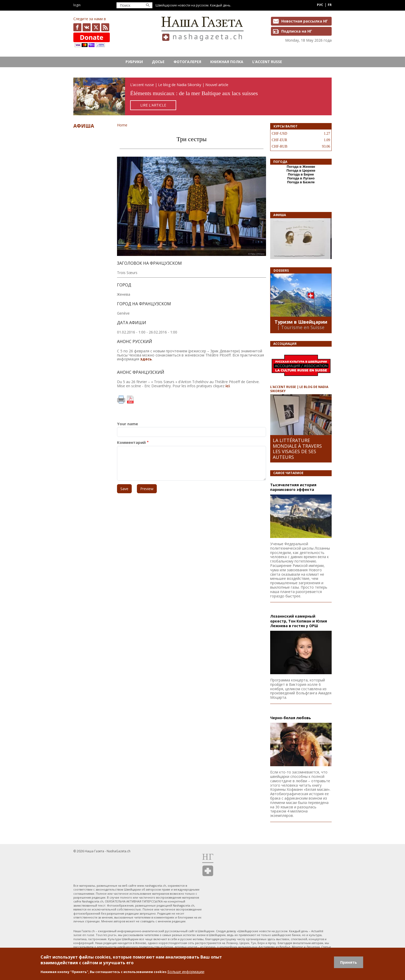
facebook (77, 27)
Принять (349, 962)
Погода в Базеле (301, 182)
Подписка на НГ (297, 31)
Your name (127, 424)
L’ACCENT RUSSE (267, 62)
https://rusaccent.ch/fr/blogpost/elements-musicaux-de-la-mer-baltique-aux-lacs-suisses (202, 97)
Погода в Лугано (301, 178)
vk (87, 27)
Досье (158, 62)
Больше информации (186, 972)
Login (77, 5)
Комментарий (131, 442)
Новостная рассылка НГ (305, 21)
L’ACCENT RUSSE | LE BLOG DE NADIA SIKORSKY (299, 389)
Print (121, 400)
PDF (130, 400)
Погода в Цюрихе (301, 170)
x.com (96, 27)
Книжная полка (227, 62)
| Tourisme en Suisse (301, 327)
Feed (105, 27)
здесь (146, 359)
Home (122, 125)
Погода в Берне (301, 174)
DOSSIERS (281, 271)
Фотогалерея (187, 62)
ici (228, 386)
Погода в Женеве (301, 167)
